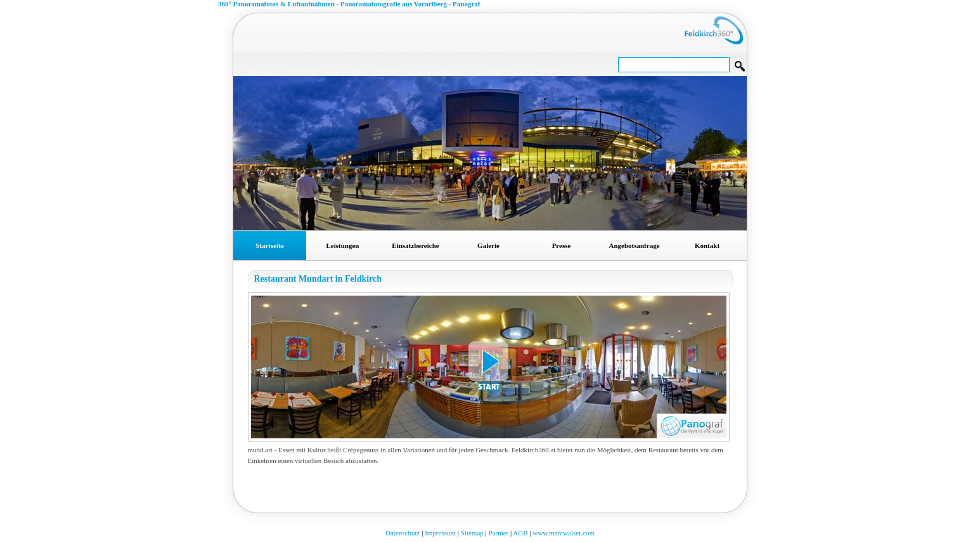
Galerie (488, 245)
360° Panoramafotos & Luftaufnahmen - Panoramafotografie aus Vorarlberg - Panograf (349, 4)
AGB (520, 533)
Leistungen (343, 245)
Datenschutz (403, 533)
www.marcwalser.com (564, 533)
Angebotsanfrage (634, 245)
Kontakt (707, 245)
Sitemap (472, 533)
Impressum (440, 533)
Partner (498, 533)
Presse (562, 245)
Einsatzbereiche (415, 245)
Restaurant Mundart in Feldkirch (318, 279)
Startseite (270, 245)
